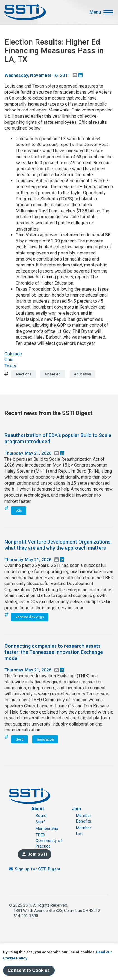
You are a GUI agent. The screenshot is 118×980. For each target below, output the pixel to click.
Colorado (13, 354)
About (38, 809)
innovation (45, 739)
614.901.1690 (26, 916)
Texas (10, 366)
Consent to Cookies (29, 970)
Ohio (9, 360)
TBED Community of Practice (49, 841)
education (82, 374)
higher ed (53, 374)
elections (23, 374)
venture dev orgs (30, 617)
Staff (40, 822)
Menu (95, 12)
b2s (19, 510)
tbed (20, 739)
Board (41, 816)
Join (76, 809)
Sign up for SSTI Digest (38, 869)
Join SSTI (37, 854)
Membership (47, 829)
